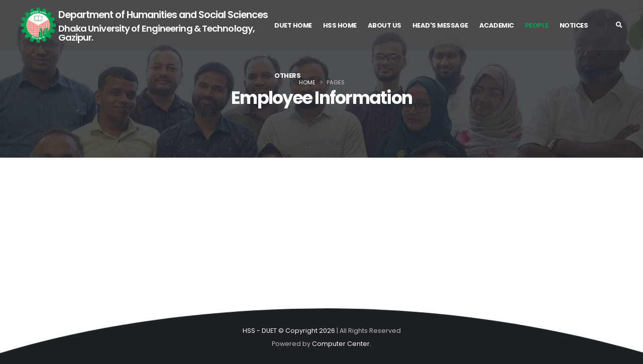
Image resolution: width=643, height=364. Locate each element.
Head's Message (440, 25)
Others (287, 76)
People (537, 25)
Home (307, 82)
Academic (497, 25)
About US (385, 25)
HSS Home (340, 25)
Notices (574, 25)
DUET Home (293, 25)
